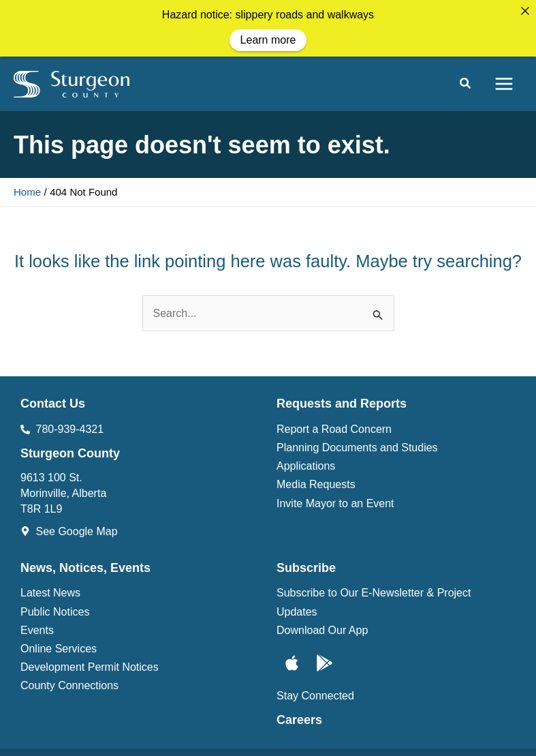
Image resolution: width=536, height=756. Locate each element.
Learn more (268, 40)
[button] (466, 80)
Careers (299, 715)
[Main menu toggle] (504, 79)
